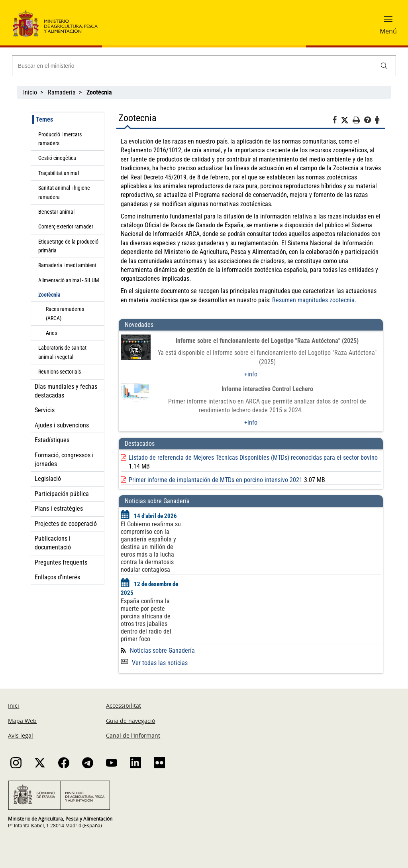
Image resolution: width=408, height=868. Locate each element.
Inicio (30, 92)
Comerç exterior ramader (66, 226)
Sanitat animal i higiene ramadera (64, 192)
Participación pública (62, 494)
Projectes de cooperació (66, 524)
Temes (44, 119)
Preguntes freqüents (61, 562)
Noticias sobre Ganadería (162, 651)
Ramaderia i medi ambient (67, 265)
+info (251, 374)
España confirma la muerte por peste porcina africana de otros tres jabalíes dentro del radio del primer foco (146, 620)
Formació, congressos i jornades (64, 460)
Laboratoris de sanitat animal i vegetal (62, 352)
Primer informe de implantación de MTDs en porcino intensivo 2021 (216, 480)
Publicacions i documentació (53, 543)
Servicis (45, 410)
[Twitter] (347, 120)
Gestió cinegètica (57, 158)
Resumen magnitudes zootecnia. (315, 300)
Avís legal (21, 735)
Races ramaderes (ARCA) (65, 313)
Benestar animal (56, 212)
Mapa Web (22, 721)
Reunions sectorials (60, 372)
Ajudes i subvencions (62, 425)
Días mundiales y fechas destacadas (66, 391)
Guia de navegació (130, 721)
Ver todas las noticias (154, 663)
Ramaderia (62, 92)
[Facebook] (336, 121)
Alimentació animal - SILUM (69, 280)
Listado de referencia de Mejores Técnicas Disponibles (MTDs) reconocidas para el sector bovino (253, 458)
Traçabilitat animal (59, 173)
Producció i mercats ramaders (60, 139)
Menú (388, 31)
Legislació (48, 479)
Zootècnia (49, 295)
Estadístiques (52, 440)
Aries (51, 333)
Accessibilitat (124, 706)
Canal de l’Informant (133, 735)
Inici (14, 706)
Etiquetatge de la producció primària (68, 246)
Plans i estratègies (59, 509)
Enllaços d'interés (57, 577)
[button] (388, 22)
